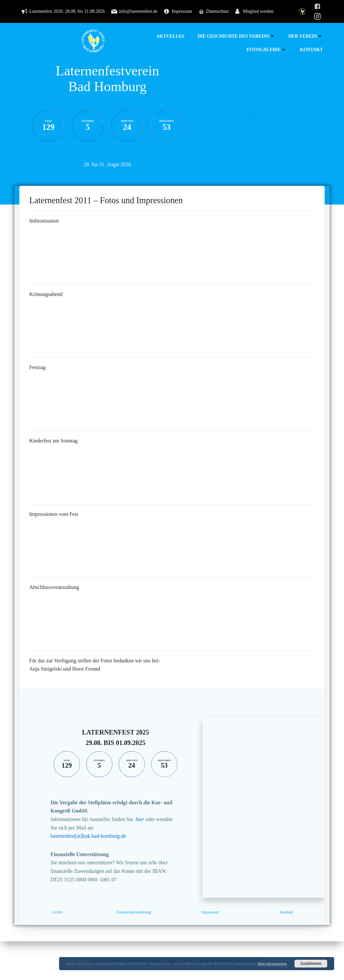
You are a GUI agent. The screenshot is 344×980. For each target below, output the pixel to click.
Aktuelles (170, 36)
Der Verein (306, 36)
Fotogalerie (267, 50)
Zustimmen (311, 964)
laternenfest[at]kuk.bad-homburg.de (88, 836)
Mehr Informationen (272, 964)
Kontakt (311, 50)
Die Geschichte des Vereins (236, 36)
